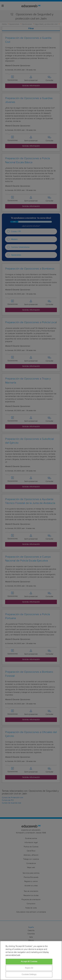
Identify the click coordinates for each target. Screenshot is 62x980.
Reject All (29, 968)
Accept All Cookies (29, 962)
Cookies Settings (29, 974)
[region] (31, 960)
